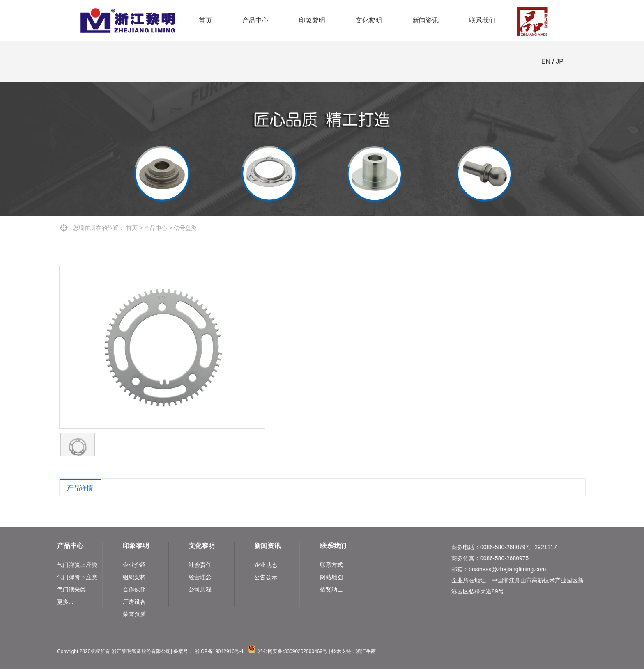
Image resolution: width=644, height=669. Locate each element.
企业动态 (266, 565)
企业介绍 (134, 565)
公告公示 (266, 577)
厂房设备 (134, 602)
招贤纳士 (331, 589)
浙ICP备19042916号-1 (219, 651)
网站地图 (331, 577)
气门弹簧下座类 (77, 577)
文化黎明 (369, 20)
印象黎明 (312, 20)
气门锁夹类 (71, 589)
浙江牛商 (366, 651)
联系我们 (482, 20)
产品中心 (255, 20)
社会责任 (200, 565)
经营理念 (200, 577)
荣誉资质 (134, 614)
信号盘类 (185, 228)
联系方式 (331, 565)
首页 (205, 20)
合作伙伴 (134, 589)
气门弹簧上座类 (77, 565)
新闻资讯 (425, 20)
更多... (65, 602)
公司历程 (200, 589)
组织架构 (134, 577)
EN (546, 61)
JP (560, 61)
